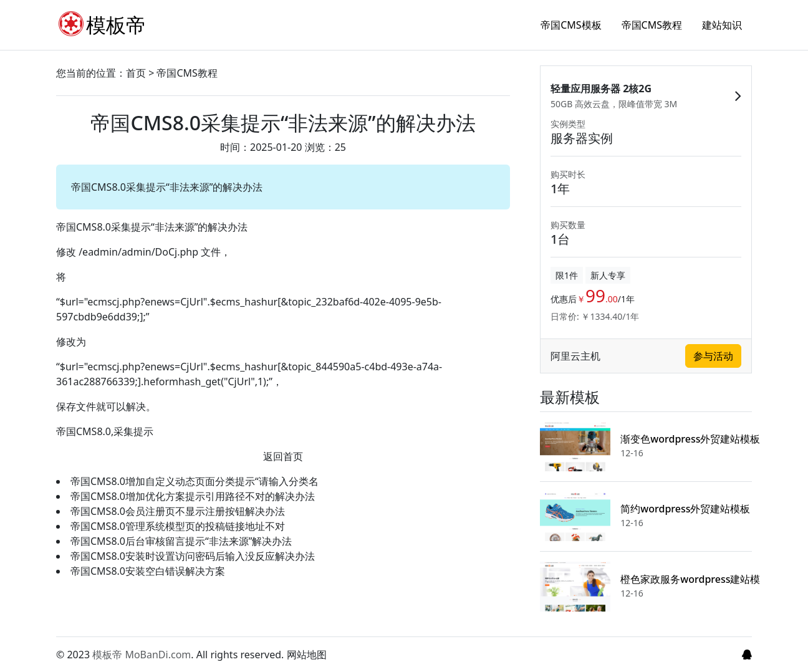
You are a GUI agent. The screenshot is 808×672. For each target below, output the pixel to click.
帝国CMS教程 (652, 25)
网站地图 (307, 655)
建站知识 (722, 25)
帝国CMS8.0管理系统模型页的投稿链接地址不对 (178, 526)
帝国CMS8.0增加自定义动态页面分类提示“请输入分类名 (195, 481)
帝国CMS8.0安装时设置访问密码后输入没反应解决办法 (193, 556)
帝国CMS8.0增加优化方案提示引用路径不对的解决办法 (193, 496)
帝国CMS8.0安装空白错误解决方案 (148, 571)
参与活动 (713, 360)
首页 (136, 73)
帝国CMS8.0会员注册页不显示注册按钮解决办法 (178, 511)
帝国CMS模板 (571, 25)
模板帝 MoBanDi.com (142, 655)
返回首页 (283, 456)
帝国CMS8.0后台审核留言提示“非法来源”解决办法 (181, 541)
